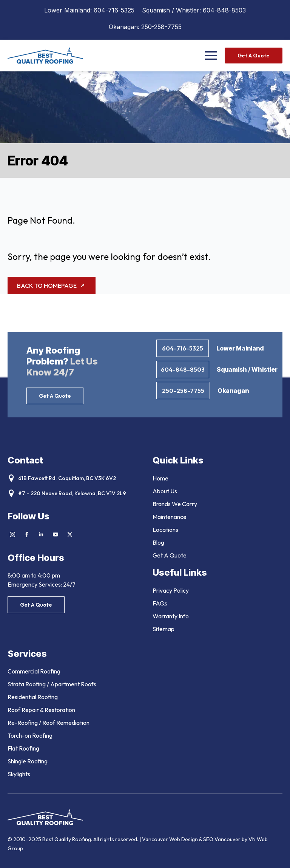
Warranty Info (171, 616)
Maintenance (170, 517)
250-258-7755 (161, 27)
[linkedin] (41, 534)
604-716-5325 (114, 10)
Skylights (19, 774)
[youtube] (56, 534)
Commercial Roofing (34, 671)
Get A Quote (170, 555)
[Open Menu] (211, 56)
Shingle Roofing (28, 761)
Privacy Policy (171, 590)
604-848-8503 (224, 10)
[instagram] (12, 534)
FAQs (160, 603)
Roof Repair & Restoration (41, 710)
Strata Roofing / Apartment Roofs (52, 684)
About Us (165, 491)
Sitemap (164, 629)
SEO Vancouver (222, 839)
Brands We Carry (175, 504)
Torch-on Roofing (30, 735)
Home (160, 478)
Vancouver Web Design (170, 839)
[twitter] (70, 534)
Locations (165, 530)
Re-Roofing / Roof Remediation (49, 723)
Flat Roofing (23, 748)
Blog (158, 542)
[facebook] (27, 534)
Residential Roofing (33, 697)
